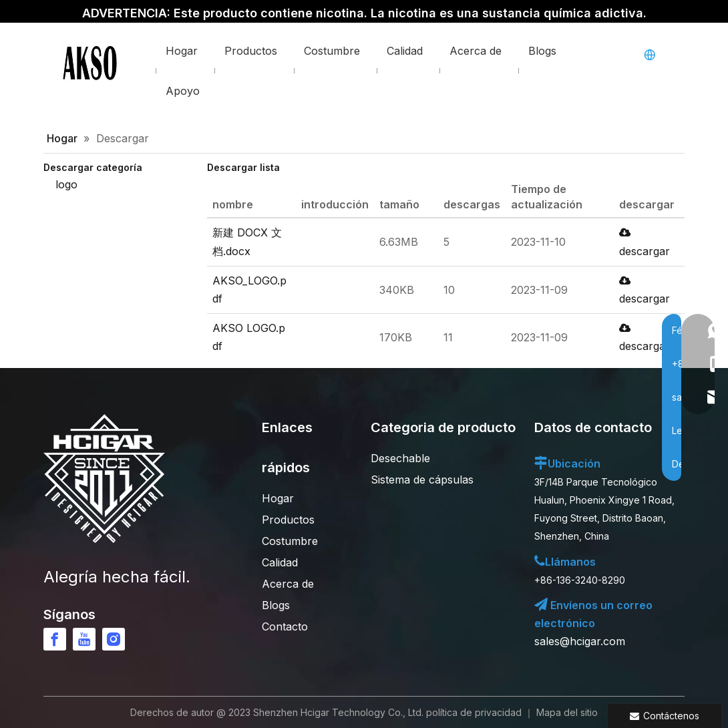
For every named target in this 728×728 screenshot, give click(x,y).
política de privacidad (474, 712)
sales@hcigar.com (580, 641)
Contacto (285, 626)
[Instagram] (114, 639)
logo (66, 184)
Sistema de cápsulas (422, 480)
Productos (288, 520)
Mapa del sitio (567, 712)
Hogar (278, 498)
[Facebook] (55, 639)
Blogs (276, 605)
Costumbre (290, 541)
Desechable (400, 458)
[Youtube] (84, 639)
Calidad (280, 562)
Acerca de (288, 584)
